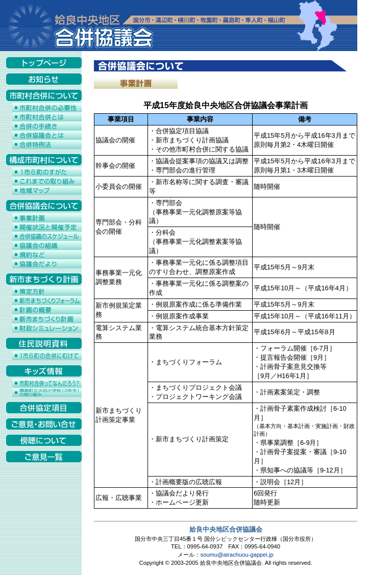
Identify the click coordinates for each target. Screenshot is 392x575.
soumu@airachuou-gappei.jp (237, 555)
